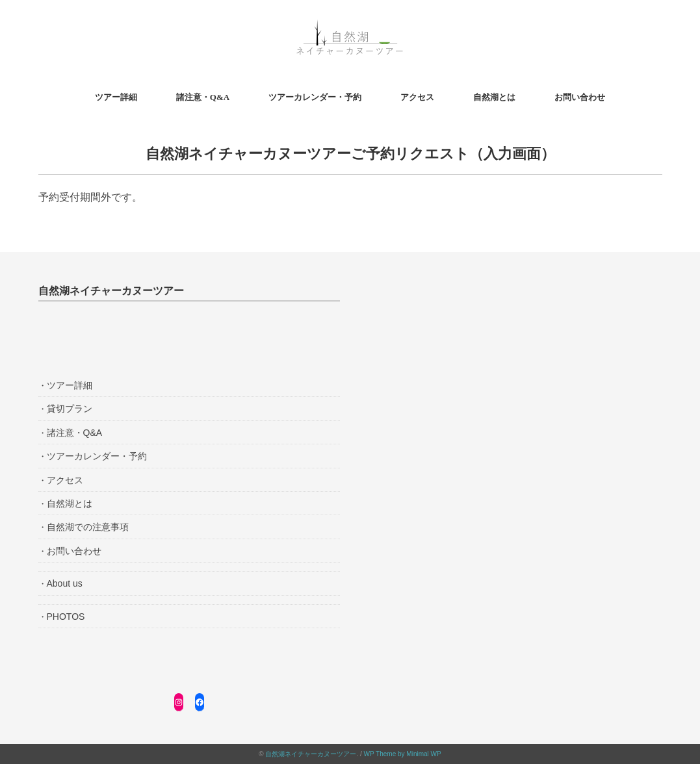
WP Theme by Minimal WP (403, 754)
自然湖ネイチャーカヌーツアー (311, 754)
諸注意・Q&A (203, 97)
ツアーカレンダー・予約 (315, 97)
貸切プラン (70, 409)
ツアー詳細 (116, 97)
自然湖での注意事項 (88, 527)
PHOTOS (66, 617)
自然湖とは (494, 97)
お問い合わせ (580, 97)
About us (65, 583)
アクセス (417, 97)
